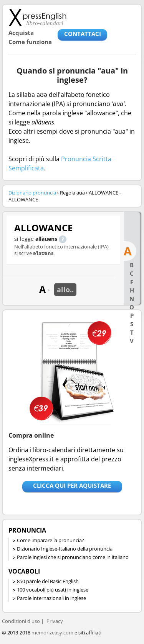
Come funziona (30, 42)
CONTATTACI (83, 34)
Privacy (55, 621)
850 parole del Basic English (48, 581)
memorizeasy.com (52, 633)
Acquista (21, 33)
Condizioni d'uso (21, 621)
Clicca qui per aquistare (72, 485)
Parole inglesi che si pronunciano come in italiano (73, 557)
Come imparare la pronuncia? (50, 540)
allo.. (65, 289)
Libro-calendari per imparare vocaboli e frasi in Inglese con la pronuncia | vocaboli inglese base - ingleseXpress (37, 17)
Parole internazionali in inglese (51, 598)
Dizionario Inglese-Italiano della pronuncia (65, 549)
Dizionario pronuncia (32, 193)
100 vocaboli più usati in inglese (53, 590)
